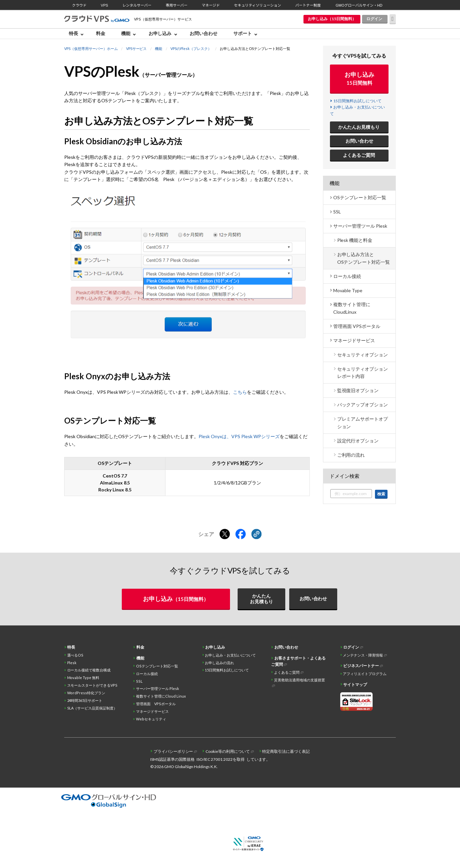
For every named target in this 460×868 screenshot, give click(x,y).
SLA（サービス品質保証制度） (92, 708)
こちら (240, 392)
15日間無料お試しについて (357, 101)
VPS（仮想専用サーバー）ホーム (91, 48)
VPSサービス (137, 48)
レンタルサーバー (137, 5)
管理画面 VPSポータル (357, 326)
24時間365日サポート (85, 700)
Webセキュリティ (151, 719)
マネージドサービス (354, 340)
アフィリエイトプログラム (365, 674)
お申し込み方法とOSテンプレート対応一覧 (364, 258)
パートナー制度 (308, 5)
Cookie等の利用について (228, 751)
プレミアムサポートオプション (363, 422)
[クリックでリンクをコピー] (256, 534)
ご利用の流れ (351, 455)
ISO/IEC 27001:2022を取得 (221, 759)
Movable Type (348, 290)
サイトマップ (355, 685)
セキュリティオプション (363, 355)
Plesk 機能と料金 (355, 240)
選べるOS (75, 655)
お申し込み (160, 33)
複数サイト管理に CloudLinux (352, 308)
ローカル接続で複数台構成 (89, 670)
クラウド (79, 5)
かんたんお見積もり (359, 127)
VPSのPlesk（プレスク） (191, 48)
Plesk (72, 663)
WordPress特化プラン (86, 693)
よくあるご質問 (359, 155)
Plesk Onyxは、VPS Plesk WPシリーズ (239, 436)
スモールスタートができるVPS (92, 685)
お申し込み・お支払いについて (230, 655)
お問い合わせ (204, 33)
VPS (105, 5)
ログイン (374, 19)
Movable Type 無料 (83, 678)
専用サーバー (177, 5)
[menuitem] (78, 34)
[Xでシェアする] (225, 534)
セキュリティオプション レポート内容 (363, 372)
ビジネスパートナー (361, 666)
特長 (73, 33)
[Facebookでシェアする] (241, 534)
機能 (126, 33)
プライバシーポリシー (173, 751)
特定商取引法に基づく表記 (286, 751)
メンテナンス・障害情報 (363, 655)
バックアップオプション (363, 405)
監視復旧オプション (358, 390)
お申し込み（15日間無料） (332, 19)
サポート (243, 33)
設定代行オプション (358, 441)
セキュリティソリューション (257, 5)
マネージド (211, 5)
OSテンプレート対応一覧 (360, 197)
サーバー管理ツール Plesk (360, 226)
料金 (101, 33)
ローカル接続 (347, 276)
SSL (337, 212)
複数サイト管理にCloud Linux (161, 696)
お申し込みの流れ (219, 663)
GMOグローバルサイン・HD (359, 5)
